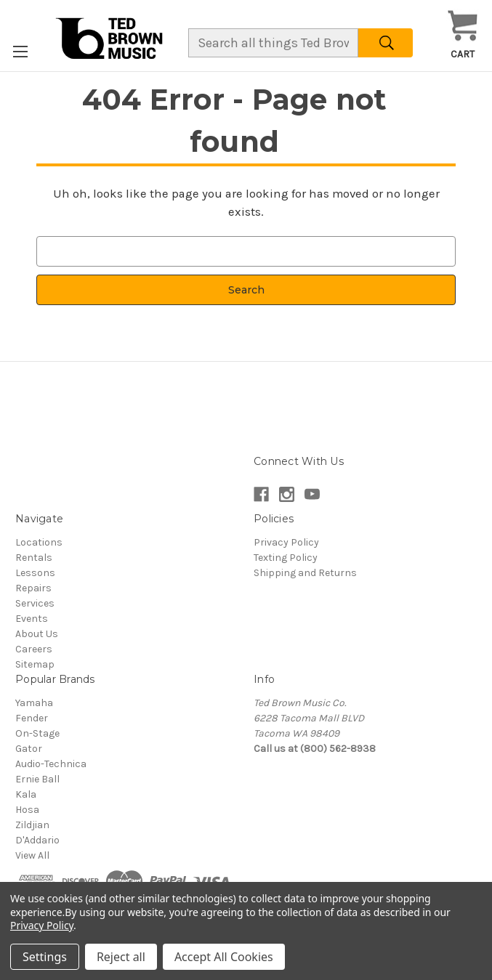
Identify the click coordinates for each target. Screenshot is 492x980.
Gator (29, 749)
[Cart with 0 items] (463, 36)
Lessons (35, 573)
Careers (34, 649)
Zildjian (32, 825)
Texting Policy (286, 558)
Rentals (34, 558)
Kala (26, 794)
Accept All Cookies (224, 957)
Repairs (33, 588)
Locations (39, 542)
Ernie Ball (37, 779)
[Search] (386, 43)
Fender (32, 718)
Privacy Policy (286, 542)
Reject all (121, 957)
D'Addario (37, 840)
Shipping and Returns (305, 573)
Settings (45, 957)
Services (35, 603)
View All (32, 855)
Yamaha (34, 703)
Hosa (27, 810)
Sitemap (35, 664)
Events (32, 619)
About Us (37, 634)
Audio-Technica (51, 764)
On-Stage (37, 733)
